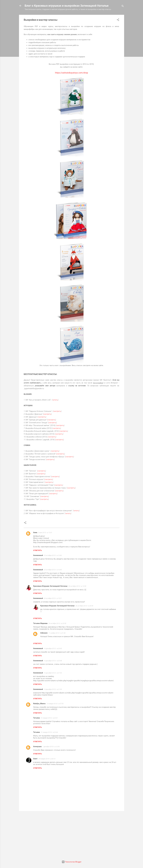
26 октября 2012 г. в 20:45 (84, 606)
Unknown (44, 633)
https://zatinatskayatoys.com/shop (71, 73)
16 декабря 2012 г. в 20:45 (53, 648)
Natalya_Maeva (39, 704)
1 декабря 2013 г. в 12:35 (51, 747)
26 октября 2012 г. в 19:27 (53, 598)
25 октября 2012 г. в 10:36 (53, 555)
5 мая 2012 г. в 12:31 (45, 533)
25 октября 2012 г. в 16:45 (53, 570)
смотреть (57, 411)
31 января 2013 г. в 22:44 (49, 732)
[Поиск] (123, 6)
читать (55, 400)
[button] (118, 20)
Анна (35, 532)
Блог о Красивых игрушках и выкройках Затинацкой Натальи (67, 6)
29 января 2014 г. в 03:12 (47, 759)
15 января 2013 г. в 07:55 (55, 704)
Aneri (35, 759)
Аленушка (37, 747)
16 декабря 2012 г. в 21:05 (53, 689)
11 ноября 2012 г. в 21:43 (57, 633)
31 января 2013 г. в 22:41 (49, 718)
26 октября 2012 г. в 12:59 (77, 586)
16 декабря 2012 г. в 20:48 (53, 661)
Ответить (37, 550)
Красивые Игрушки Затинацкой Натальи (50, 586)
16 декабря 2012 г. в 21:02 (53, 673)
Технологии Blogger (72, 862)
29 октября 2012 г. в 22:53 (57, 623)
